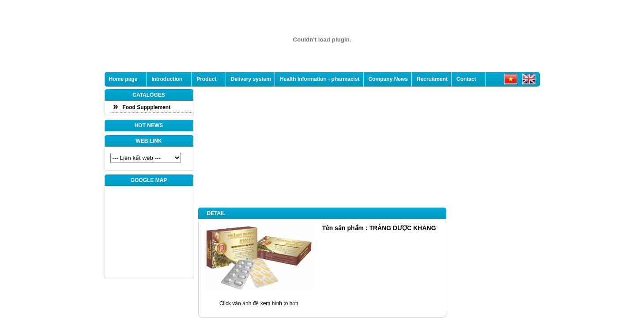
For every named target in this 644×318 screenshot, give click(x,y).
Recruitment (432, 79)
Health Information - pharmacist (320, 79)
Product (206, 79)
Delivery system (251, 79)
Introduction (167, 79)
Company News (388, 79)
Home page (123, 79)
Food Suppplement (147, 107)
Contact (466, 79)
